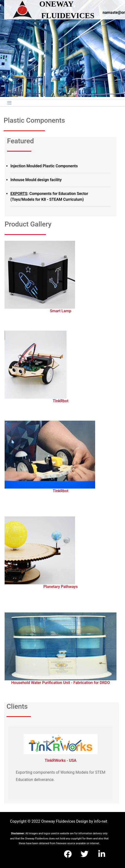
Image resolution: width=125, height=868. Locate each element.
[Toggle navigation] (9, 103)
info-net (100, 821)
